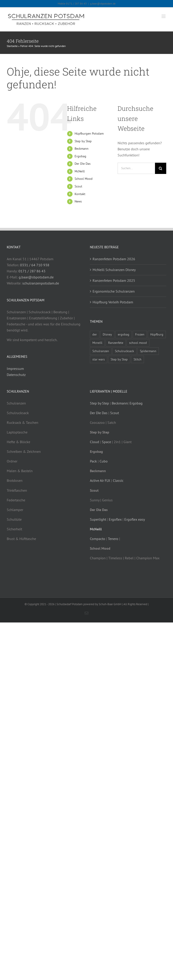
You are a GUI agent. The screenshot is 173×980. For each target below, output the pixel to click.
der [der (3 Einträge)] (95, 334)
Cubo (104, 461)
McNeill (80, 171)
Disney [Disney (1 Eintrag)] (107, 334)
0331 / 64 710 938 (35, 265)
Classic (118, 480)
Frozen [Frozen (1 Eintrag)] (140, 334)
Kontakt (80, 194)
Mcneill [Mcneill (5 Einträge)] (97, 343)
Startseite (12, 46)
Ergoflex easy (135, 519)
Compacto (98, 539)
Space (106, 442)
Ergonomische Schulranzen (114, 291)
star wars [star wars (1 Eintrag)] (99, 359)
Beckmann (82, 149)
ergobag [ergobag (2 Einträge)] (124, 334)
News (78, 201)
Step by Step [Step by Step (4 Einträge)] (119, 359)
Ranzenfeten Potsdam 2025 (114, 280)
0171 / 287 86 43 (32, 271)
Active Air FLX (100, 480)
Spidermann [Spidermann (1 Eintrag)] (148, 351)
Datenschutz (16, 375)
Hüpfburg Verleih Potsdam (113, 302)
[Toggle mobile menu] (164, 16)
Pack (93, 461)
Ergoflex (115, 519)
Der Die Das (83, 164)
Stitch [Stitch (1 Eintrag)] (138, 359)
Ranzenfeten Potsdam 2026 (114, 259)
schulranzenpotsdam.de (41, 283)
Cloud (94, 442)
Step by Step (83, 141)
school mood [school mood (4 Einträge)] (138, 343)
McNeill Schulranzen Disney (114, 270)
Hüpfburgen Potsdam (89, 133)
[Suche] (161, 168)
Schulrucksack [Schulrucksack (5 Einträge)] (124, 351)
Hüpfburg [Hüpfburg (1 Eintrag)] (157, 334)
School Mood (84, 179)
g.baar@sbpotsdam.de (103, 3)
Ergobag (80, 156)
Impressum (15, 369)
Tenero (113, 539)
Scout (78, 186)
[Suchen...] (136, 168)
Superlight (98, 519)
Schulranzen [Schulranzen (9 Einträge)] (101, 351)
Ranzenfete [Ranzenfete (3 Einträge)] (116, 343)
